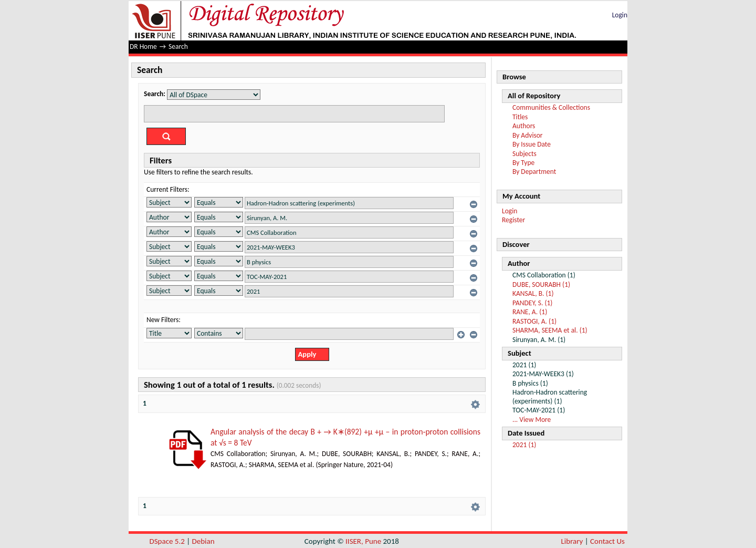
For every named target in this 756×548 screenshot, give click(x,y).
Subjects (524, 154)
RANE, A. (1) (530, 312)
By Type (523, 163)
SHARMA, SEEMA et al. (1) (550, 330)
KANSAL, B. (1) (533, 293)
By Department (534, 172)
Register (513, 220)
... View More (532, 420)
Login (620, 15)
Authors (524, 126)
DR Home (143, 46)
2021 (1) (524, 445)
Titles (520, 117)
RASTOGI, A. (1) (534, 321)
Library (572, 541)
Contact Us (607, 541)
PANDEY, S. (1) (532, 303)
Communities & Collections (551, 107)
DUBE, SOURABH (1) (541, 285)
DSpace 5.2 (168, 541)
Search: (155, 94)
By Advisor (528, 135)
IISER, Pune (363, 541)
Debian (203, 541)
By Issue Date (532, 144)
